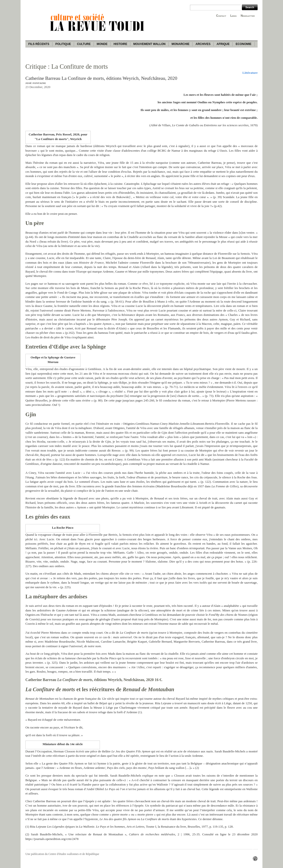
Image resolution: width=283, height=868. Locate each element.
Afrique (223, 44)
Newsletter (248, 16)
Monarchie (180, 44)
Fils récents (39, 44)
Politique (63, 44)
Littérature (250, 73)
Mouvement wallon (149, 44)
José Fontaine (36, 83)
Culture (84, 44)
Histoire (120, 44)
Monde (102, 44)
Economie (243, 44)
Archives (203, 44)
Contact (221, 16)
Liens (233, 16)
